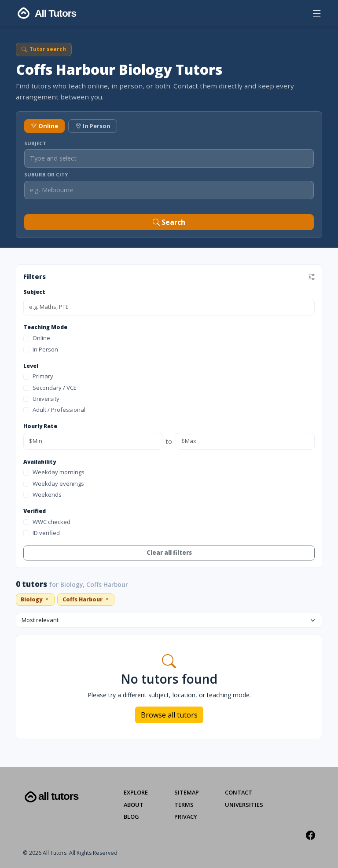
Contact (239, 792)
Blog (131, 817)
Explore (136, 792)
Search (169, 222)
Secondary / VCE (50, 388)
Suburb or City (46, 174)
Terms (184, 805)
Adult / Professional (54, 410)
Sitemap (187, 792)
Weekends (42, 494)
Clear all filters (169, 553)
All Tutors (51, 797)
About (134, 805)
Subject (35, 143)
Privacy (186, 817)
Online (44, 126)
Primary (38, 376)
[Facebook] (310, 835)
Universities (244, 805)
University (41, 399)
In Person (93, 126)
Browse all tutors (169, 715)
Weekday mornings (54, 472)
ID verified (42, 533)
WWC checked (47, 522)
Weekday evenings (54, 483)
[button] (317, 15)
